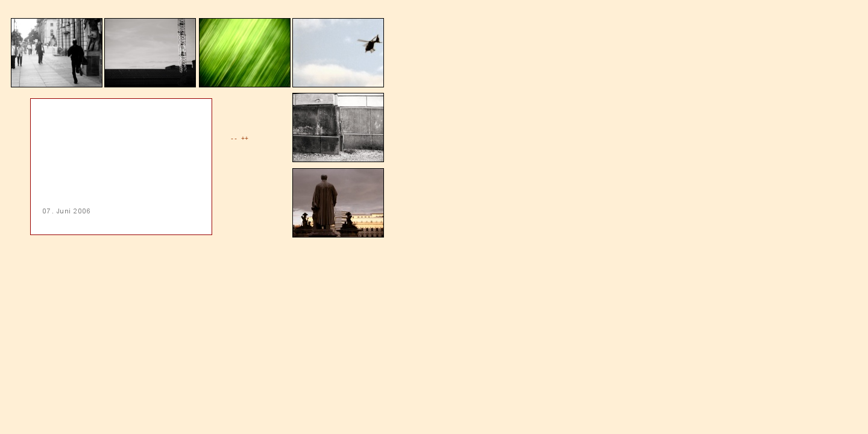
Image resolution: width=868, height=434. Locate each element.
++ (245, 139)
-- (234, 139)
